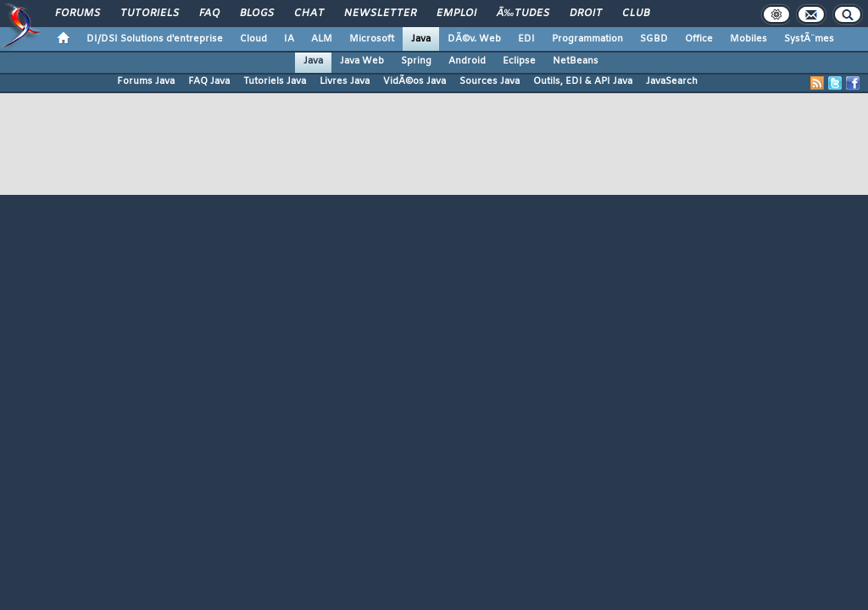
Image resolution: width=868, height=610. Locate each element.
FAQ (209, 14)
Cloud (253, 39)
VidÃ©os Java (415, 81)
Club (636, 14)
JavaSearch (672, 81)
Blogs (257, 14)
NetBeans (576, 61)
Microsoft (372, 39)
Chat (309, 14)
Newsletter (380, 14)
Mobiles (748, 39)
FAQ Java (209, 81)
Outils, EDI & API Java (583, 81)
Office (699, 39)
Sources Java (490, 81)
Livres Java (345, 81)
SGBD (654, 39)
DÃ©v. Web (474, 39)
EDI (526, 39)
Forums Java (146, 81)
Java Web (362, 61)
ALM (322, 39)
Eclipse (519, 61)
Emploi (456, 14)
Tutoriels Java (275, 81)
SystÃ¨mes (809, 39)
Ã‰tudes (523, 14)
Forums (78, 14)
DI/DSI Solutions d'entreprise (155, 39)
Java (421, 39)
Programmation (587, 39)
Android (467, 61)
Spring (416, 61)
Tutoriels (150, 14)
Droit (586, 14)
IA (289, 39)
